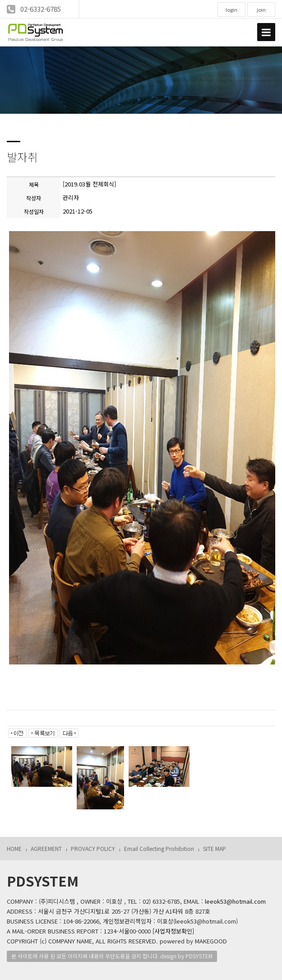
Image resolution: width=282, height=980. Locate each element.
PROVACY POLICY (93, 848)
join (261, 9)
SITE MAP (215, 848)
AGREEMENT (46, 848)
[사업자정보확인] (173, 931)
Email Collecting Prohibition (159, 848)
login (231, 9)
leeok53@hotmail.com (235, 901)
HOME (14, 848)
